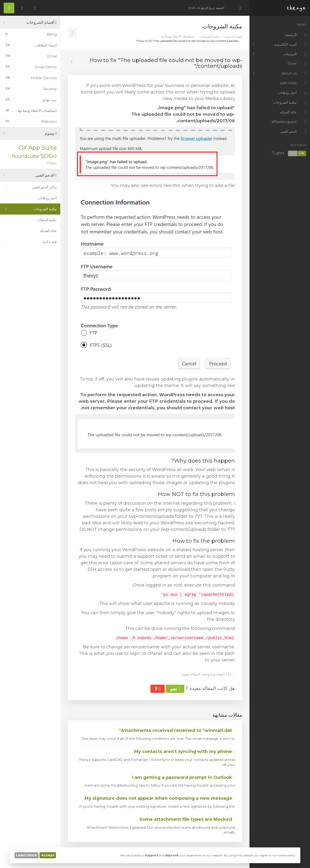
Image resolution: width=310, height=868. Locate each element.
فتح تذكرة (30, 242)
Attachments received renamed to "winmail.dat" (177, 730)
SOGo (48, 156)
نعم (175, 689)
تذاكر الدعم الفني (30, 187)
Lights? (289, 153)
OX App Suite (38, 148)
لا (157, 689)
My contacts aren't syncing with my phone (185, 752)
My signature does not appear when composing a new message (160, 798)
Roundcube (25, 156)
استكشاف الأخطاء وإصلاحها (178, 36)
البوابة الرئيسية (233, 36)
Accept (48, 855)
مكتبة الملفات (30, 220)
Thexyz (52, 163)
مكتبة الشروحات (209, 36)
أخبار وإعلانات (30, 198)
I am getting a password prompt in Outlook (184, 777)
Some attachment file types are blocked (187, 819)
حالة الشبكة (30, 231)
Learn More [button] (27, 855)
